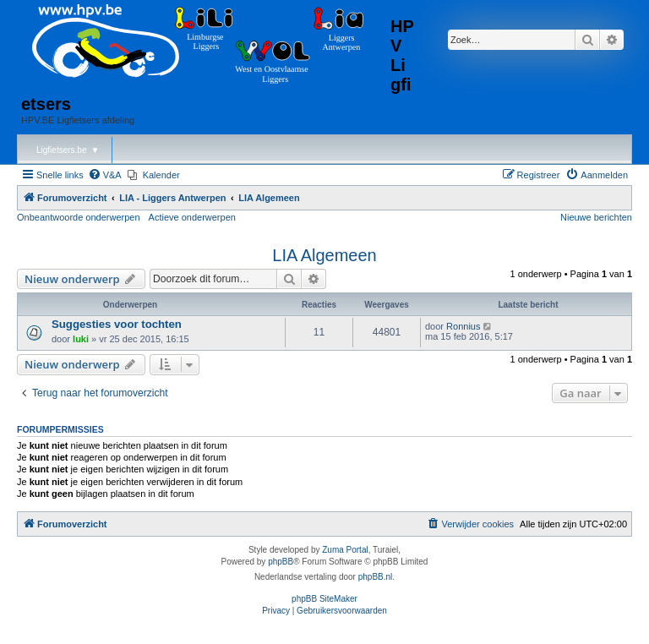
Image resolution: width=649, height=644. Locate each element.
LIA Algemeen (324, 255)
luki (81, 339)
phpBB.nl (376, 577)
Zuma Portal (345, 550)
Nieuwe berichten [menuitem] (596, 217)
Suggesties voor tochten (117, 324)
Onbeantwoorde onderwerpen (79, 217)
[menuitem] (105, 175)
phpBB (281, 562)
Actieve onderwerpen (192, 217)
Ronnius (463, 326)
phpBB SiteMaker (324, 599)
